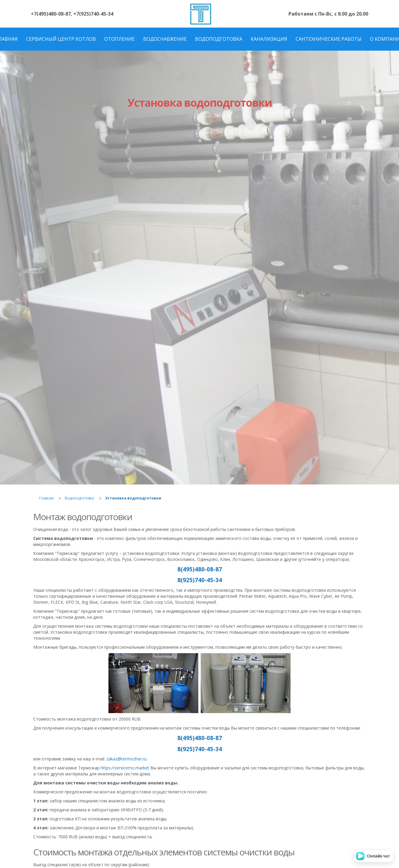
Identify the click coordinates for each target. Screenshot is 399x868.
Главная (46, 498)
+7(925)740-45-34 (93, 14)
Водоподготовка (79, 498)
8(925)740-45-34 (200, 580)
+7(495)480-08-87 (51, 14)
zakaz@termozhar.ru (126, 759)
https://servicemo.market (125, 768)
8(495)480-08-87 (200, 569)
